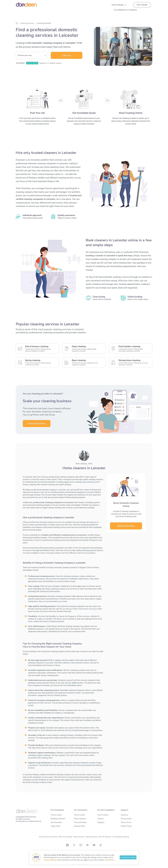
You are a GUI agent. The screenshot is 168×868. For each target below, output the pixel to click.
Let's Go (67, 55)
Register (101, 822)
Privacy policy (126, 819)
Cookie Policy (126, 826)
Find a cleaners (80, 819)
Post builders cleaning (121, 837)
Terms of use (126, 822)
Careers (101, 819)
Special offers (80, 826)
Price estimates (80, 822)
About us (124, 815)
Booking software (58, 819)
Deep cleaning (79, 837)
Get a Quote (142, 5)
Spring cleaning (91, 837)
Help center (56, 826)
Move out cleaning (65, 837)
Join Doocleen (56, 822)
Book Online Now (126, 526)
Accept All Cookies (128, 857)
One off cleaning (105, 837)
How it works (56, 815)
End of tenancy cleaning (48, 837)
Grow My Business (37, 424)
